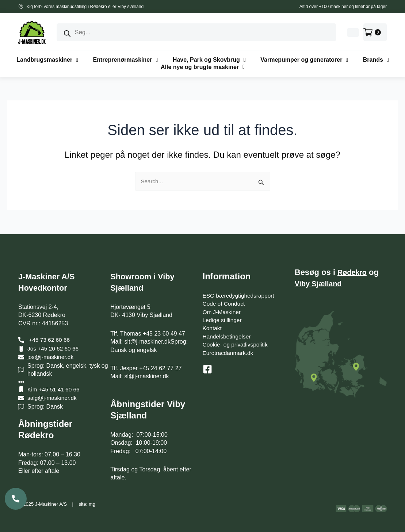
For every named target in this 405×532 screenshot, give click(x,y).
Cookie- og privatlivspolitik (236, 345)
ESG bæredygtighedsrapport (240, 296)
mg (92, 504)
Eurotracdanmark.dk (229, 353)
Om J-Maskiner (222, 312)
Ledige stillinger (223, 320)
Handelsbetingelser (228, 336)
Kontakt (213, 328)
